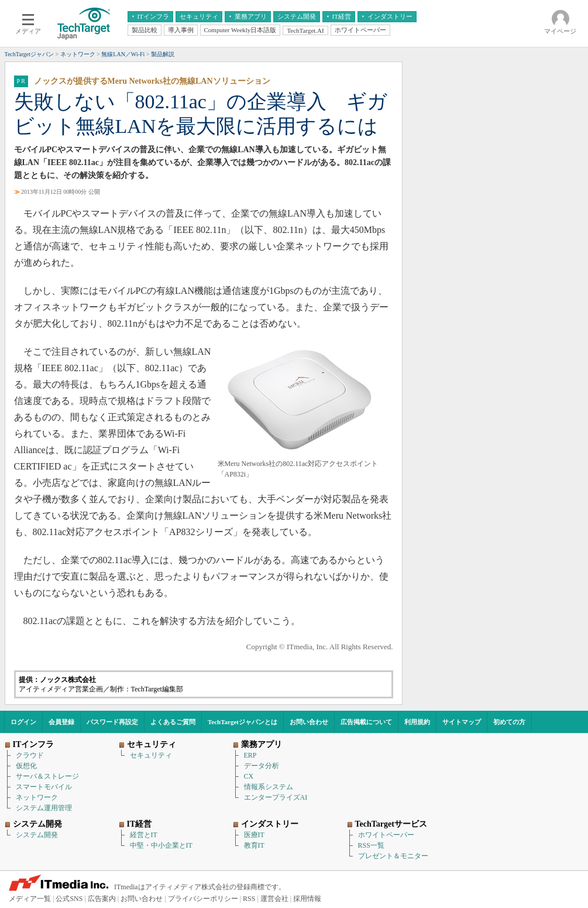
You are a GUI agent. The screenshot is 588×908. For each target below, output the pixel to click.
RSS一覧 (371, 845)
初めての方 (509, 722)
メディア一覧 (30, 899)
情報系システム (269, 787)
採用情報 (307, 899)
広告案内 (102, 899)
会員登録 (61, 722)
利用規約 (417, 722)
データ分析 (262, 766)
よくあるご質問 (173, 722)
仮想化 (26, 766)
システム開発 (37, 835)
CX (249, 776)
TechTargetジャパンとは (243, 722)
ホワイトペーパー (386, 835)
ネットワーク (37, 797)
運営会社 (274, 899)
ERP (250, 755)
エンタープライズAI (276, 797)
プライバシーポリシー (203, 899)
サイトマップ (462, 722)
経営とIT (144, 835)
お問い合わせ (309, 722)
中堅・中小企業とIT (161, 845)
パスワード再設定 (112, 722)
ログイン (23, 722)
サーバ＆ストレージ (47, 776)
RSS (249, 899)
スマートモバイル (44, 787)
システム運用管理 (44, 808)
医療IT (254, 835)
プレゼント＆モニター (393, 856)
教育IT (254, 845)
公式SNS (69, 899)
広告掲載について (366, 722)
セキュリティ (151, 755)
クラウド (30, 755)
